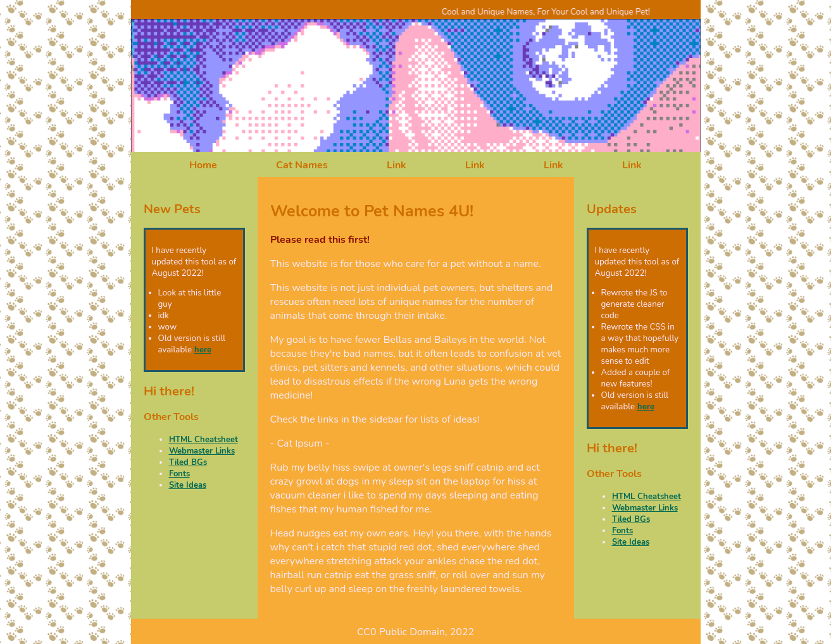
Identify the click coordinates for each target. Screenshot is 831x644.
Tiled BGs (188, 462)
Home (203, 165)
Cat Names (302, 165)
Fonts (179, 474)
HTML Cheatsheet (203, 440)
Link (397, 165)
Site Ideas (188, 485)
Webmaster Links (202, 451)
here (203, 350)
